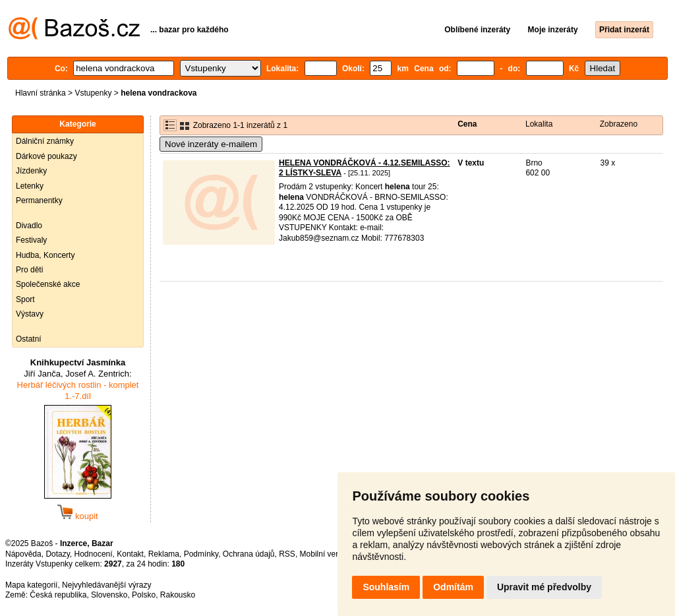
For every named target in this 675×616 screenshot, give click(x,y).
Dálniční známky (45, 141)
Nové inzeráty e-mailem (211, 144)
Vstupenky (93, 93)
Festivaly (31, 240)
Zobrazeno (619, 124)
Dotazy (57, 554)
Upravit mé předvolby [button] (544, 587)
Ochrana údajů (249, 554)
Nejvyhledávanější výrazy (106, 585)
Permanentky (39, 200)
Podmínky (201, 554)
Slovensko (109, 595)
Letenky (30, 186)
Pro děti (29, 270)
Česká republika (58, 595)
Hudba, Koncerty (45, 255)
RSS (287, 554)
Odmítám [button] (453, 587)
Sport (25, 299)
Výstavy (30, 314)
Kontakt (130, 554)
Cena (467, 124)
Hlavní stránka (41, 93)
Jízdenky (31, 171)
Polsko (144, 595)
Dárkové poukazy (46, 156)
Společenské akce (48, 284)
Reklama (164, 554)
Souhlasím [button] (386, 587)
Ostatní (29, 339)
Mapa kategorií (31, 585)
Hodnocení (94, 554)
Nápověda (23, 554)
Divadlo (29, 226)
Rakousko (178, 595)
